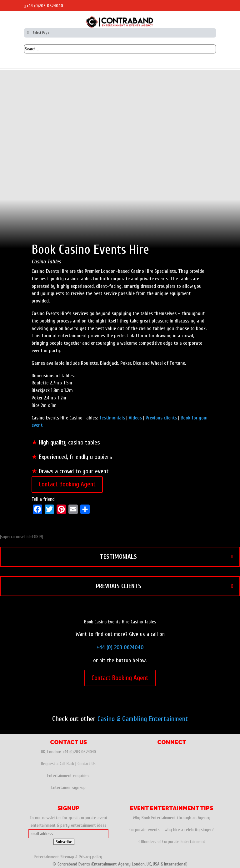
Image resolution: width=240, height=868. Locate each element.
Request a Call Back (57, 764)
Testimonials (112, 418)
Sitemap (67, 857)
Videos (135, 418)
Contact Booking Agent (67, 484)
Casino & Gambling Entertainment (143, 719)
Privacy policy (90, 857)
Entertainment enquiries (68, 776)
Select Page (37, 33)
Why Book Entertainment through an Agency (172, 818)
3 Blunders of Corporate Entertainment (172, 842)
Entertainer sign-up (68, 787)
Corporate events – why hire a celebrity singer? (172, 830)
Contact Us (87, 764)
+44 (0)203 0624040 (45, 6)
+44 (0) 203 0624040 (120, 647)
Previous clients (161, 418)
